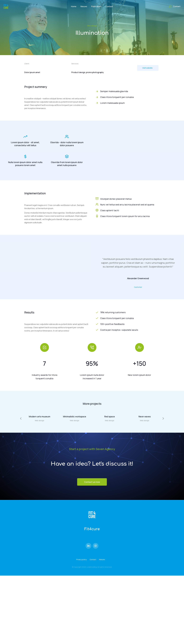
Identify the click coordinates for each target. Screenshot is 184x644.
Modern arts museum (40, 416)
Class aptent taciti (110, 210)
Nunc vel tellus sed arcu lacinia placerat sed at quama (127, 205)
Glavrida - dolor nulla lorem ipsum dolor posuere (67, 144)
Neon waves (145, 416)
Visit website (147, 68)
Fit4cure (92, 529)
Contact (93, 559)
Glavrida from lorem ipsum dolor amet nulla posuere (67, 164)
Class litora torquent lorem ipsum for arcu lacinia (125, 216)
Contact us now (92, 482)
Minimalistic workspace (75, 416)
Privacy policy (81, 559)
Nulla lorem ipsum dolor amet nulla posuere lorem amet (25, 164)
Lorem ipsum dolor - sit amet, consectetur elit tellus (25, 144)
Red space (110, 416)
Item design (92, 26)
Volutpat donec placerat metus (116, 199)
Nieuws (102, 559)
